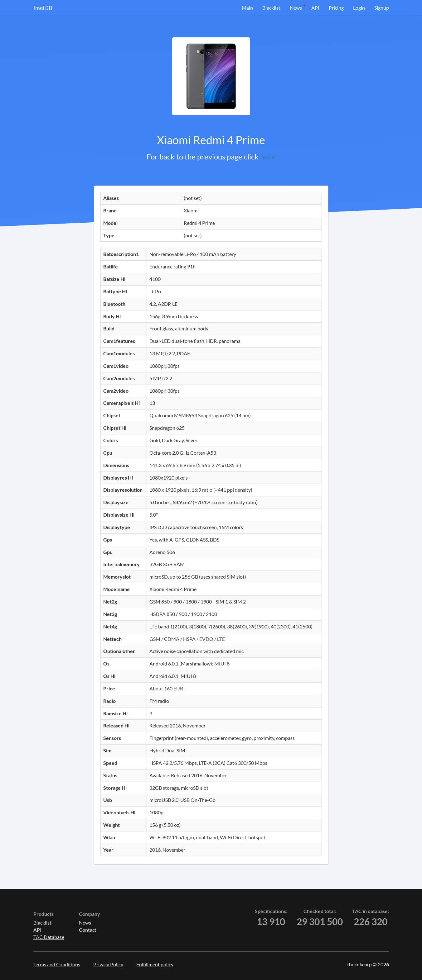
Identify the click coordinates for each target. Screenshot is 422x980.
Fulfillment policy (155, 964)
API (315, 8)
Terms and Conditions (57, 964)
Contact (88, 930)
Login (359, 8)
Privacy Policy (108, 964)
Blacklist (271, 8)
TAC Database (49, 937)
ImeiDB (43, 8)
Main (247, 8)
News (296, 8)
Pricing (336, 8)
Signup (382, 8)
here (268, 156)
